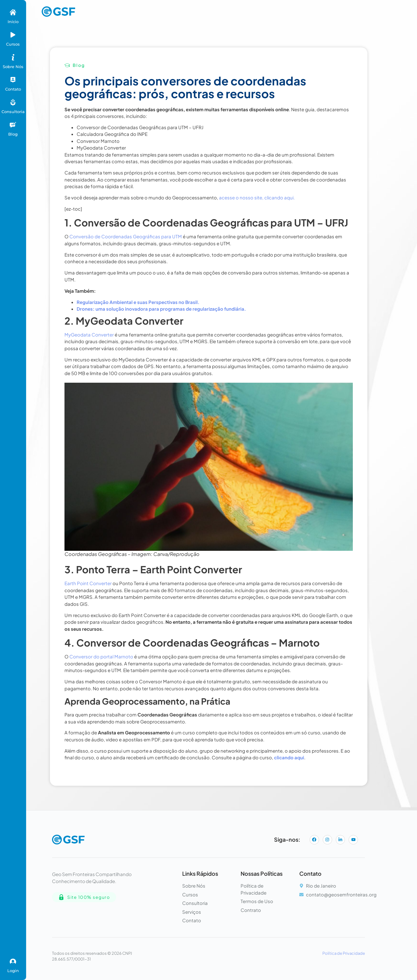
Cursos (13, 44)
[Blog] (13, 125)
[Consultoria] (13, 102)
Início (13, 22)
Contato (13, 89)
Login (13, 971)
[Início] (13, 12)
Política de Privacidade (344, 953)
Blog (13, 134)
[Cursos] (13, 35)
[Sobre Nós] (13, 57)
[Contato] (13, 80)
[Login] (13, 961)
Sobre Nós (13, 67)
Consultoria (13, 112)
